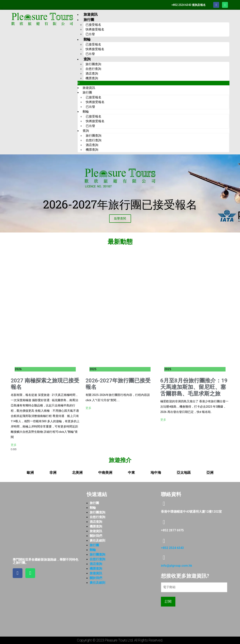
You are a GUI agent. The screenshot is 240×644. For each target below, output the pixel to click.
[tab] (30, 473)
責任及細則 (97, 540)
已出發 (90, 34)
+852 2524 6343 (172, 548)
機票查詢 (92, 78)
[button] (153, 83)
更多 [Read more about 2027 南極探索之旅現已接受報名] (14, 445)
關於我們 (96, 536)
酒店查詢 (96, 522)
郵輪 (93, 508)
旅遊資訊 (91, 14)
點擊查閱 (120, 218)
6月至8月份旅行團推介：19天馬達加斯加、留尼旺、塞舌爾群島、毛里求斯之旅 (194, 387)
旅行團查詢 (97, 512)
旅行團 (94, 503)
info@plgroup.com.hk (177, 566)
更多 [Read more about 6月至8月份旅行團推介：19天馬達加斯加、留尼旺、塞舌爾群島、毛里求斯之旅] (163, 420)
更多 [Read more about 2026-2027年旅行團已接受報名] (88, 408)
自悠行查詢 (97, 517)
